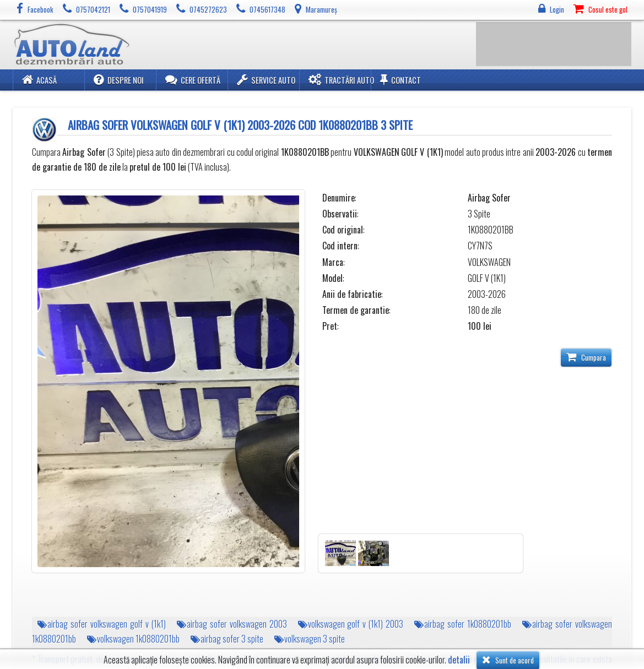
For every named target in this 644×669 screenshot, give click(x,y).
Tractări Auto (341, 80)
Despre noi (119, 80)
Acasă (39, 80)
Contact (401, 80)
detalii (459, 660)
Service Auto (266, 80)
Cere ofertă (193, 80)
